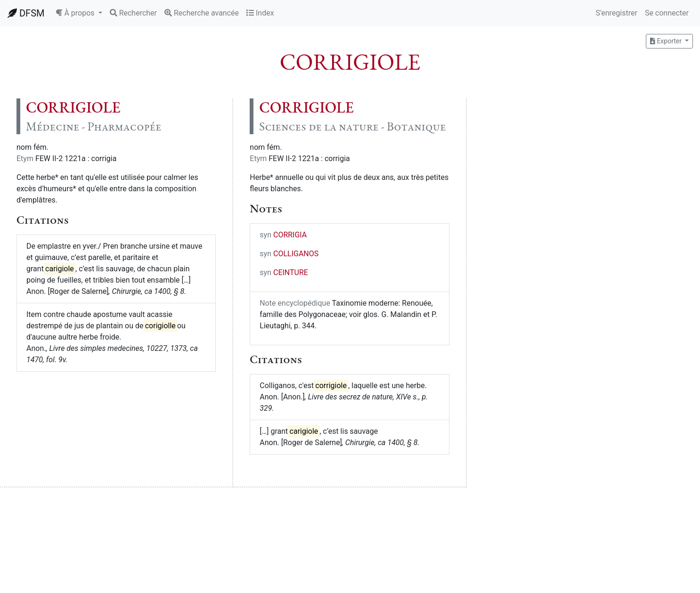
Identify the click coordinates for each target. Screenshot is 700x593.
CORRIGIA (290, 235)
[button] (79, 13)
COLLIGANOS (296, 254)
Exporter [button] (667, 41)
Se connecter (667, 13)
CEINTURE (291, 272)
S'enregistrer (616, 13)
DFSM (26, 13)
